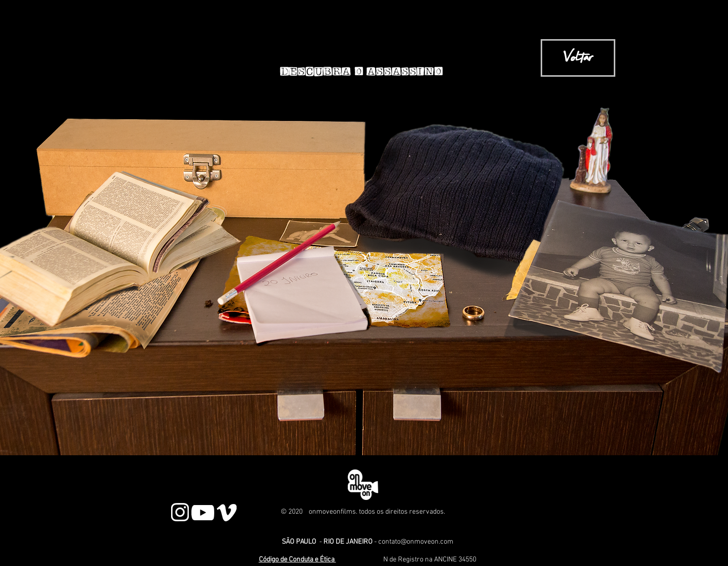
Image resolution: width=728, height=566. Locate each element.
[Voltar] (578, 58)
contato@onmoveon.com (416, 542)
